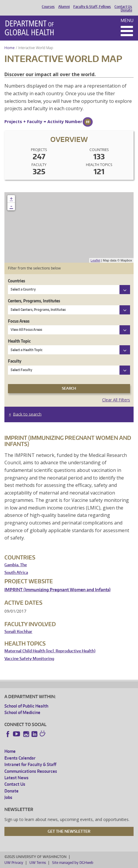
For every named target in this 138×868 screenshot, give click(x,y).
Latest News (16, 778)
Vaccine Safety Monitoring (29, 659)
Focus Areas (19, 321)
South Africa (16, 573)
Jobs (8, 797)
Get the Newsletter (69, 831)
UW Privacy (14, 863)
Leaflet (95, 260)
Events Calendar (20, 758)
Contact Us (123, 7)
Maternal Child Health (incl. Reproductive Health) (50, 651)
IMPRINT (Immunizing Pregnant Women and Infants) (58, 590)
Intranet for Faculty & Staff (30, 764)
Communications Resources (31, 771)
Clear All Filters (116, 400)
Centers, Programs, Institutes (34, 301)
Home (10, 48)
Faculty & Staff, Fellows (92, 7)
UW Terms (38, 863)
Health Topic (19, 341)
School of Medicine (22, 712)
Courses (48, 7)
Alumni (64, 7)
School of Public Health (26, 706)
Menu (127, 20)
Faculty (15, 361)
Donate (126, 10)
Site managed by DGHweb (73, 863)
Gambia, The (16, 565)
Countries (16, 281)
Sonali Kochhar (18, 632)
